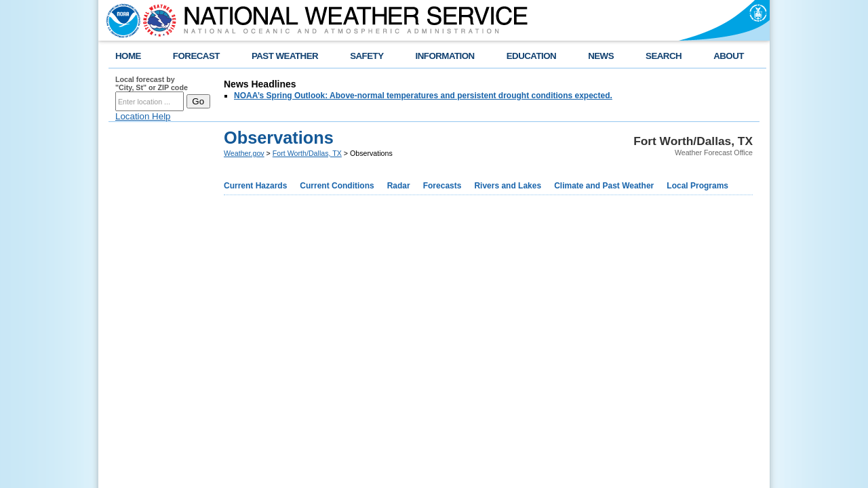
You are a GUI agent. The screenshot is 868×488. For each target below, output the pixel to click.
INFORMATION (445, 56)
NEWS (601, 56)
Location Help (143, 116)
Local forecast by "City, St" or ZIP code (152, 83)
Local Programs (697, 186)
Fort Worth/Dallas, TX (307, 153)
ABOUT (729, 56)
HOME (128, 56)
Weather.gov (244, 153)
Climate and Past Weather (604, 186)
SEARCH (664, 56)
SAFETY (367, 56)
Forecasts (442, 186)
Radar (399, 186)
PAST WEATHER (285, 56)
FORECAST (196, 56)
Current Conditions (337, 186)
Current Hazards (255, 186)
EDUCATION (531, 56)
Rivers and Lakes (508, 186)
